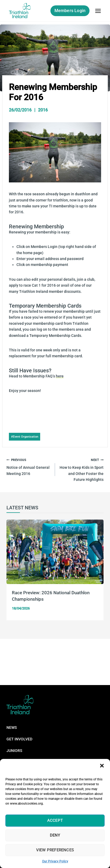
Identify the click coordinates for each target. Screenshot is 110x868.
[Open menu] (98, 11)
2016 (43, 110)
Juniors (14, 751)
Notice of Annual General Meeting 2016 (29, 466)
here (60, 376)
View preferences (55, 850)
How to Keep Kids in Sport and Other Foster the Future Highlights (81, 469)
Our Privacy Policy (55, 861)
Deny (55, 835)
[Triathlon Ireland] (20, 11)
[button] (102, 766)
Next (97, 572)
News (12, 727)
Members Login (70, 11)
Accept (55, 820)
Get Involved (19, 739)
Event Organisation (25, 437)
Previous (13, 572)
